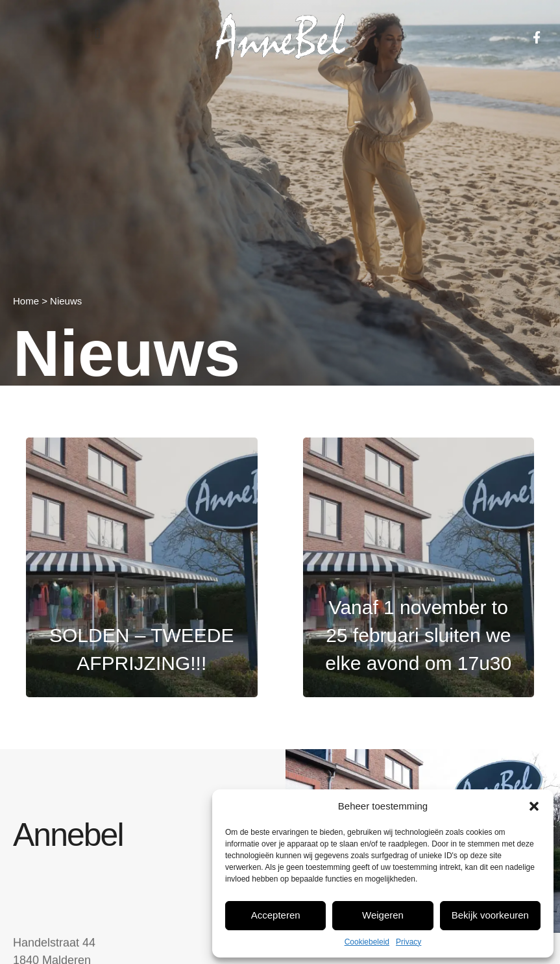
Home (26, 301)
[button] (534, 806)
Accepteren (276, 915)
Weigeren (383, 915)
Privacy (408, 942)
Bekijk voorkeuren (490, 915)
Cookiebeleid (367, 942)
